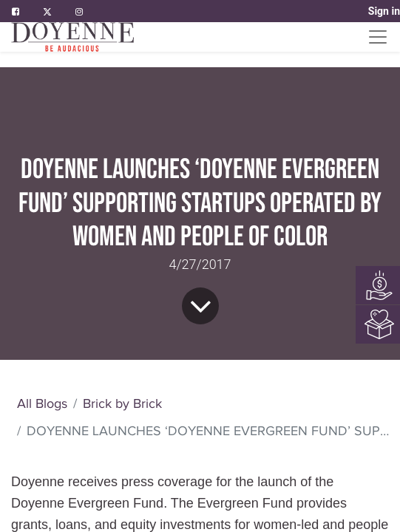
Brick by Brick (122, 403)
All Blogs (42, 403)
